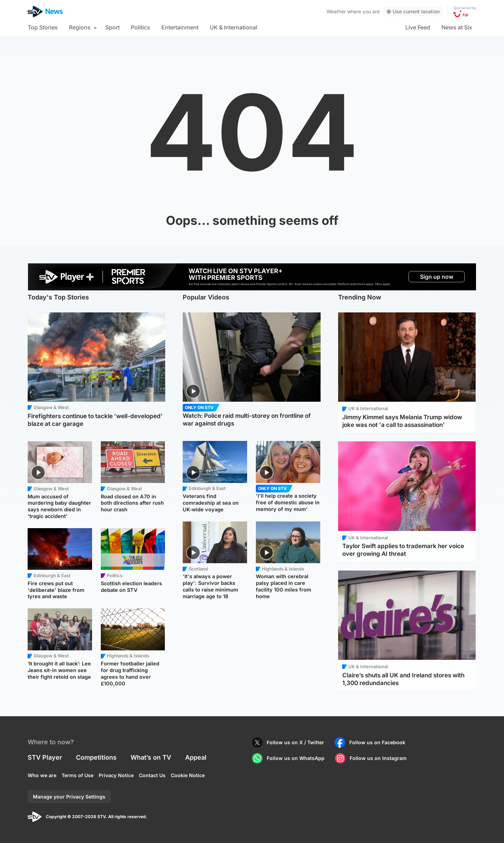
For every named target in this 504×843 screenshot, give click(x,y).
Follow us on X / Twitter (295, 742)
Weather (336, 11)
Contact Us (152, 775)
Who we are (42, 775)
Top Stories (43, 27)
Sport (113, 27)
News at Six (457, 27)
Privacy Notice (116, 775)
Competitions (96, 757)
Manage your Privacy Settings (69, 797)
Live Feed (418, 27)
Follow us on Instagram (378, 758)
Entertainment (180, 27)
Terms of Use (78, 775)
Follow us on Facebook (377, 742)
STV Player (45, 757)
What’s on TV (151, 757)
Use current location (413, 11)
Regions (80, 27)
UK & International (233, 27)
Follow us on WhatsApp (296, 758)
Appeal (196, 757)
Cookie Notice (188, 775)
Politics (141, 27)
